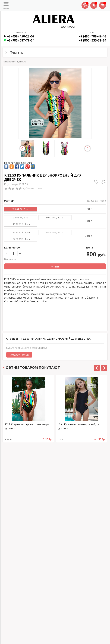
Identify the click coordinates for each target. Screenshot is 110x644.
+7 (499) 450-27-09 (21, 36)
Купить (55, 266)
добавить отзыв (32, 188)
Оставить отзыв (19, 355)
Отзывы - (48, 339)
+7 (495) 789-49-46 (92, 36)
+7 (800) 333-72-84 (92, 40)
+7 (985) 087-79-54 (21, 40)
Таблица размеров (96, 201)
